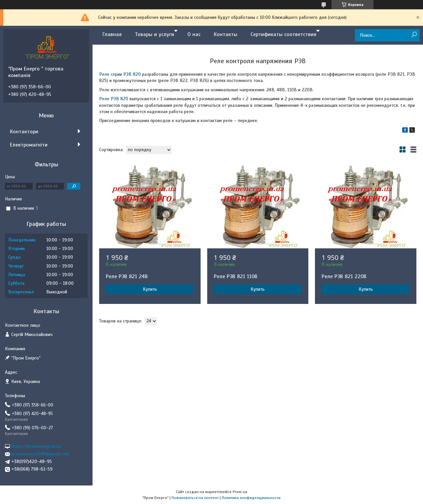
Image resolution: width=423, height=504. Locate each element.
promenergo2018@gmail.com (40, 454)
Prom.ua (240, 492)
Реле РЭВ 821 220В (344, 276)
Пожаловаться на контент (195, 498)
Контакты (226, 34)
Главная (112, 34)
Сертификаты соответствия (283, 34)
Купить (150, 289)
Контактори (24, 132)
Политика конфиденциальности (251, 498)
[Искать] (414, 35)
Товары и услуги (154, 34)
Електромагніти (29, 145)
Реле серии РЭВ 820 (120, 74)
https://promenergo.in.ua (36, 446)
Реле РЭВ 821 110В (236, 276)
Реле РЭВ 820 (114, 99)
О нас (194, 34)
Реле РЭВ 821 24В (127, 276)
